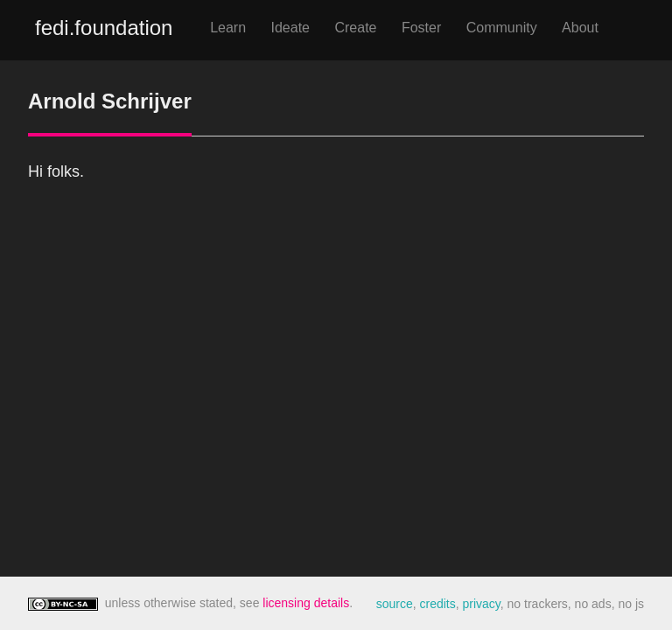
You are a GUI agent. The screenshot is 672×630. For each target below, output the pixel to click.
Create (355, 28)
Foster (421, 28)
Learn (228, 28)
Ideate (290, 28)
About (580, 28)
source (395, 604)
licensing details (306, 603)
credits (437, 604)
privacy (481, 604)
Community (502, 28)
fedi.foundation (104, 28)
